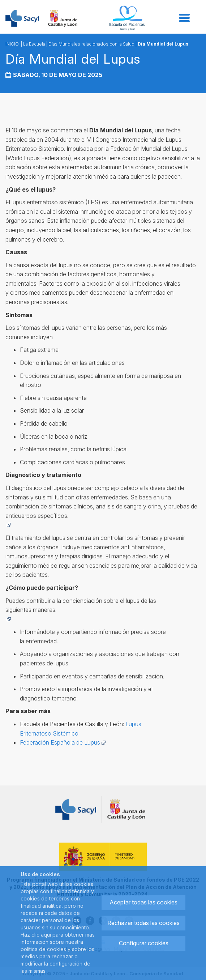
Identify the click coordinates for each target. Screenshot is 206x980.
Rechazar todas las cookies (143, 923)
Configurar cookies (144, 943)
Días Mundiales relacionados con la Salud (91, 44)
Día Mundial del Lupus (163, 44)
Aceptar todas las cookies (143, 902)
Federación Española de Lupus (63, 742)
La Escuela (34, 44)
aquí (46, 935)
